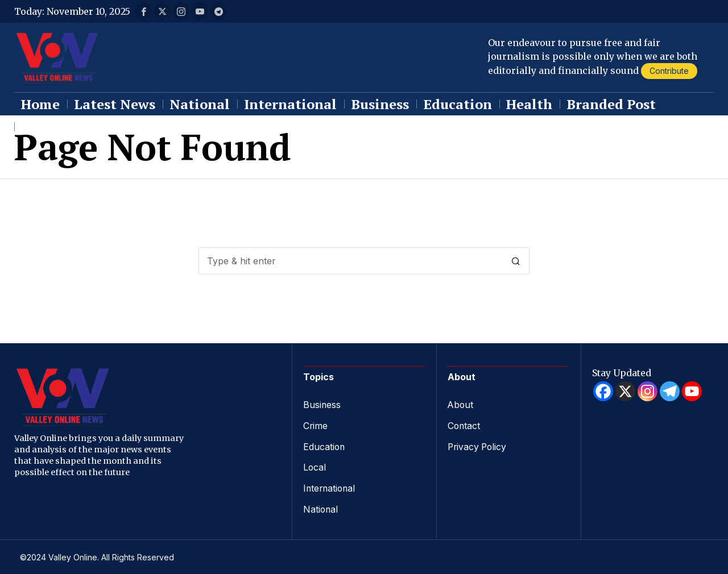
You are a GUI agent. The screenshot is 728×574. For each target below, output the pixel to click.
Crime (316, 425)
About (461, 405)
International (330, 486)
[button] (516, 261)
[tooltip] (143, 11)
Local (315, 466)
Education (324, 446)
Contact (464, 425)
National (321, 507)
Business (322, 405)
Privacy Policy (478, 446)
